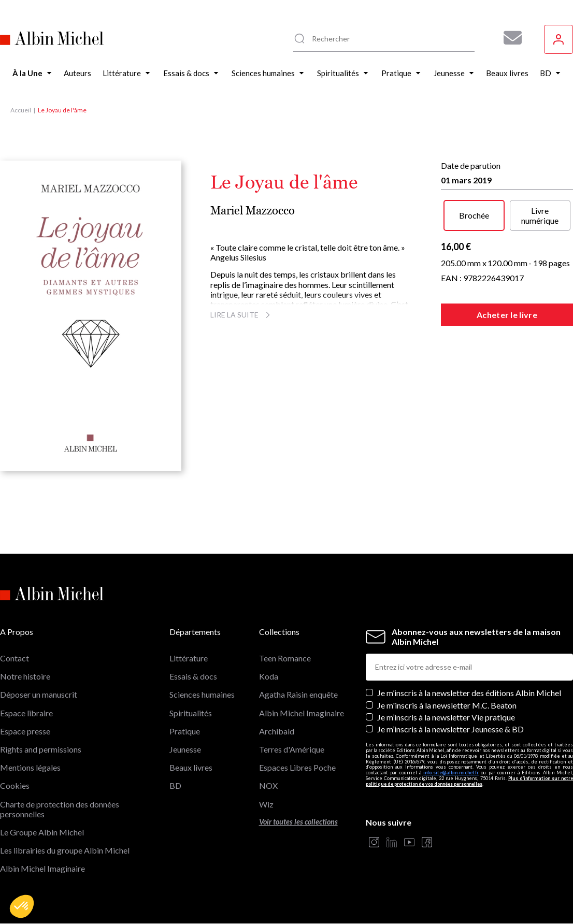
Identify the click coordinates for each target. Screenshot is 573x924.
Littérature (189, 658)
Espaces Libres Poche (297, 767)
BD (175, 785)
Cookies (15, 785)
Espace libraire (26, 713)
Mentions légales (30, 767)
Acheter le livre (507, 315)
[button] (22, 906)
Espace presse (25, 731)
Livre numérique (540, 215)
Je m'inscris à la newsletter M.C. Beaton (447, 705)
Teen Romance (285, 658)
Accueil (21, 110)
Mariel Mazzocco (253, 211)
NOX (268, 785)
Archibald (277, 731)
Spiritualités (191, 713)
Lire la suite (242, 315)
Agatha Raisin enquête (298, 694)
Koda (269, 676)
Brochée (474, 215)
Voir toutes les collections (298, 822)
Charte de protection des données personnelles (60, 809)
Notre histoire (25, 676)
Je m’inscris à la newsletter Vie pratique (446, 717)
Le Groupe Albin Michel (42, 832)
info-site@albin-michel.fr (451, 773)
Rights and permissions (41, 749)
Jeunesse (185, 749)
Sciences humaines (202, 694)
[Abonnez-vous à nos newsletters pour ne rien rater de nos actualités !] (509, 38)
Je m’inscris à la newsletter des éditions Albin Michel (469, 693)
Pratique (185, 731)
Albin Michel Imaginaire (42, 868)
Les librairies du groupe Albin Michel (65, 850)
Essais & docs (193, 676)
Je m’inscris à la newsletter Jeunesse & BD (450, 729)
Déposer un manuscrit (39, 694)
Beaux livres (191, 767)
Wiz (266, 804)
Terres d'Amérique (292, 749)
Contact (15, 658)
